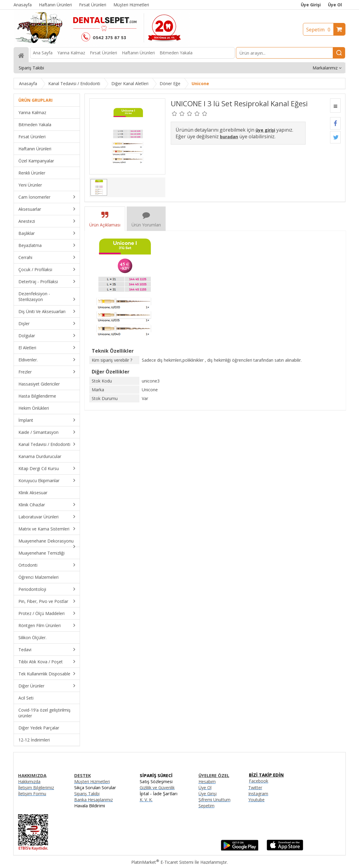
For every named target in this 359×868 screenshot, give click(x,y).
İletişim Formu (32, 794)
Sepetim (320, 30)
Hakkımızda (29, 782)
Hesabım (207, 782)
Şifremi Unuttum (214, 800)
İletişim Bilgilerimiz (36, 788)
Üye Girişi (311, 5)
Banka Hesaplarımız (94, 800)
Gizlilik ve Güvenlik (157, 788)
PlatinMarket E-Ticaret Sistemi (162, 862)
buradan (229, 137)
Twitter (255, 788)
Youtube (256, 800)
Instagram (258, 794)
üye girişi (265, 130)
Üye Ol (335, 5)
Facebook (259, 781)
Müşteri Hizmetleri (92, 782)
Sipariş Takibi (87, 794)
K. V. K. (146, 800)
